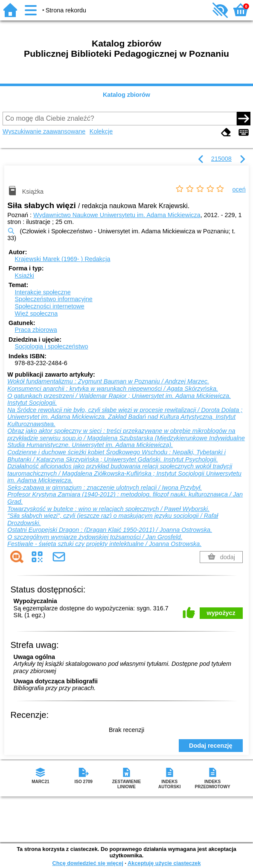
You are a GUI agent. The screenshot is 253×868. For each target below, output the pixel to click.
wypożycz (221, 613)
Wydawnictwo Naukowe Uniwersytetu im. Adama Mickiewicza (117, 215)
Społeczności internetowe (49, 306)
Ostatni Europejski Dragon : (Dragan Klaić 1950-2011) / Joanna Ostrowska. (110, 530)
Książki (24, 276)
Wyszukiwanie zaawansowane (44, 131)
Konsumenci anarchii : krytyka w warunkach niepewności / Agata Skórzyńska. (113, 389)
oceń (239, 189)
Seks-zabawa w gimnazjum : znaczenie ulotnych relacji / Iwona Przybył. (105, 488)
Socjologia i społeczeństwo (51, 346)
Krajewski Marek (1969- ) (62, 259)
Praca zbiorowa (36, 330)
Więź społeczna (36, 314)
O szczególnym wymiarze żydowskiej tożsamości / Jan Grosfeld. (95, 537)
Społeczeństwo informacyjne (53, 299)
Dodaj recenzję (211, 746)
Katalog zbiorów (126, 95)
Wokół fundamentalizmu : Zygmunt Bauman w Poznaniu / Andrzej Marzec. (108, 381)
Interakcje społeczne (42, 292)
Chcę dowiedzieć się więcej (87, 863)
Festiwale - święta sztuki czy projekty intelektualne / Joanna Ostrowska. (104, 544)
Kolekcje (101, 131)
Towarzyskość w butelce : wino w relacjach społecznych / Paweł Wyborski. (108, 509)
